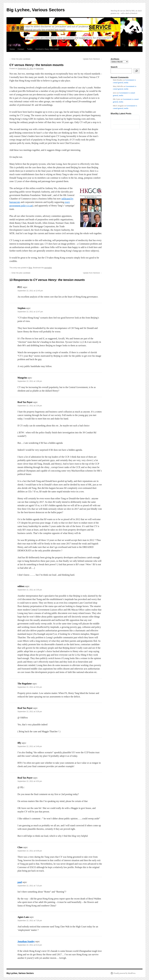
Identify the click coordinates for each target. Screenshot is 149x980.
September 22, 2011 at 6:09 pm (30, 851)
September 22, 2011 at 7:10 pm (30, 886)
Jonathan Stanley (26, 941)
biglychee (40, 69)
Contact (21, 49)
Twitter (30, 49)
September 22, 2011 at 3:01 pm (30, 687)
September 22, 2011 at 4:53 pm (30, 781)
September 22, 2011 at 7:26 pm (30, 921)
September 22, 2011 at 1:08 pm (30, 381)
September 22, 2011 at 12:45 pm (30, 291)
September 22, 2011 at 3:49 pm (30, 746)
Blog (30, 268)
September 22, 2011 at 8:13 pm (30, 945)
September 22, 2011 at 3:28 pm (30, 712)
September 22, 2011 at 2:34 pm (30, 406)
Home (12, 49)
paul (20, 882)
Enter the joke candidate (20, 59)
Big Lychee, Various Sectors (36, 10)
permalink (48, 268)
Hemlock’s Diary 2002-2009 (47, 49)
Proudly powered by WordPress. (125, 973)
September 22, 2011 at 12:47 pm (30, 312)
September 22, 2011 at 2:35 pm (30, 590)
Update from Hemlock (93, 59)
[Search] (136, 71)
